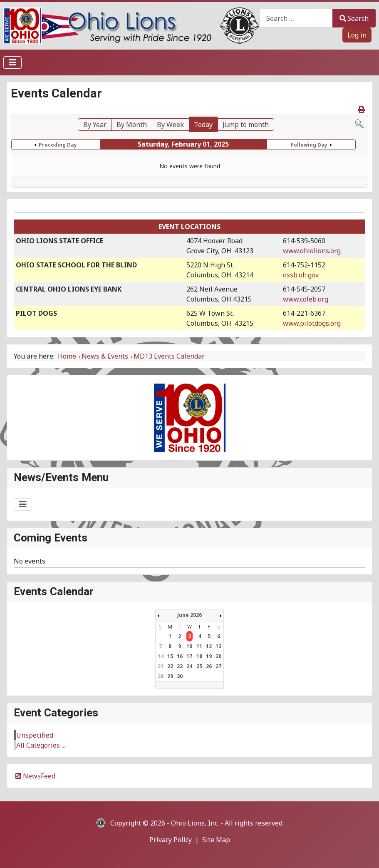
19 (209, 656)
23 (180, 666)
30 (180, 676)
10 (189, 646)
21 (161, 666)
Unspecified (35, 735)
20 (218, 656)
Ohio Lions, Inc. (195, 823)
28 (161, 676)
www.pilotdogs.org (312, 323)
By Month (132, 125)
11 (199, 646)
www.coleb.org (306, 299)
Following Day (309, 145)
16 (180, 656)
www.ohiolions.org (312, 251)
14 (161, 656)
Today (203, 125)
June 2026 (189, 615)
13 (218, 646)
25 (199, 666)
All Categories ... (41, 745)
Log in (357, 35)
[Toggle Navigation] (12, 62)
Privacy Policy (171, 840)
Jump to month (246, 125)
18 (199, 656)
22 (170, 666)
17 (189, 656)
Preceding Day (58, 145)
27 (218, 666)
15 (170, 656)
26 (209, 666)
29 (170, 676)
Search (354, 18)
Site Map (216, 840)
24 (189, 666)
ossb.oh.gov (301, 275)
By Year (95, 125)
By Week (170, 125)
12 (209, 646)
